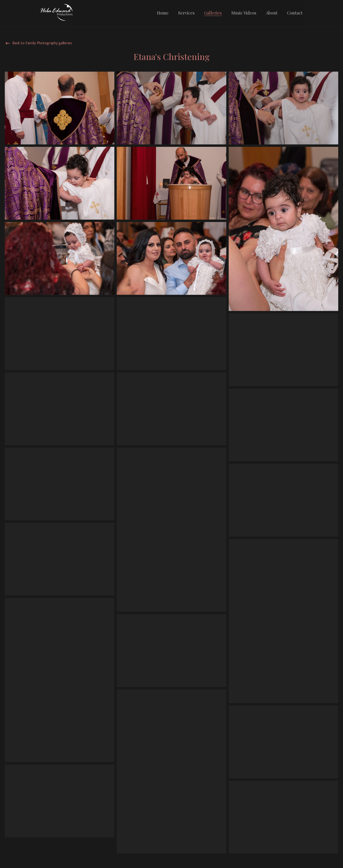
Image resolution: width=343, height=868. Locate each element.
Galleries (213, 13)
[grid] (171, 464)
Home (163, 13)
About (272, 13)
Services (186, 13)
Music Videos (244, 13)
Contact (295, 13)
